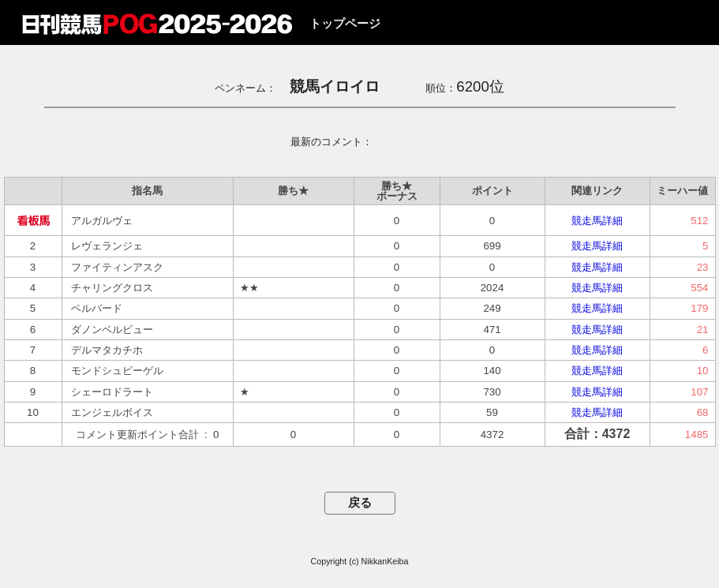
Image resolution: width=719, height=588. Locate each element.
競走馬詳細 (597, 221)
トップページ (345, 24)
